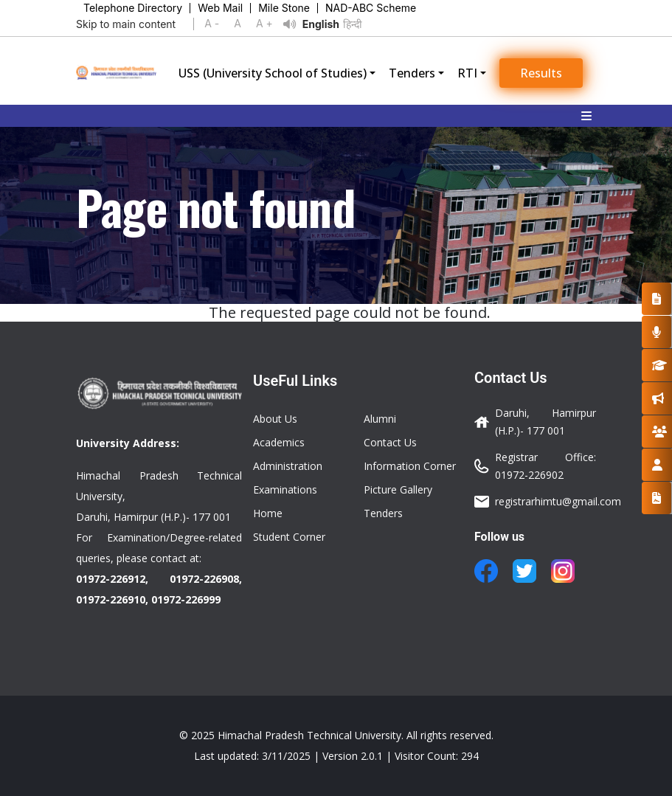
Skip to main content (126, 24)
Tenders (412, 73)
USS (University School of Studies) (273, 73)
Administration (288, 466)
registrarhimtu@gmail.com (558, 501)
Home (268, 513)
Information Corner (410, 466)
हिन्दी (353, 24)
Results (541, 73)
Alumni (380, 419)
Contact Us (390, 442)
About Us (275, 419)
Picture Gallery (398, 489)
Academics (279, 442)
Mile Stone (284, 8)
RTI (467, 73)
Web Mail (220, 8)
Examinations (285, 489)
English (321, 24)
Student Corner (289, 537)
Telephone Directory (133, 8)
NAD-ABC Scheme (371, 8)
